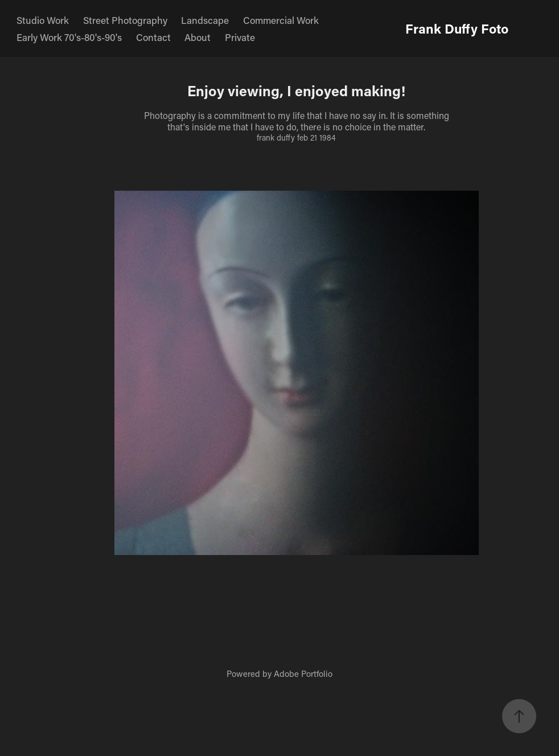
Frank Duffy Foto (457, 28)
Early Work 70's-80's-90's (69, 37)
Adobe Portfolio (303, 673)
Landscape (205, 20)
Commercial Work (281, 20)
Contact (153, 37)
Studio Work (43, 20)
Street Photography (125, 20)
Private (240, 37)
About (198, 37)
